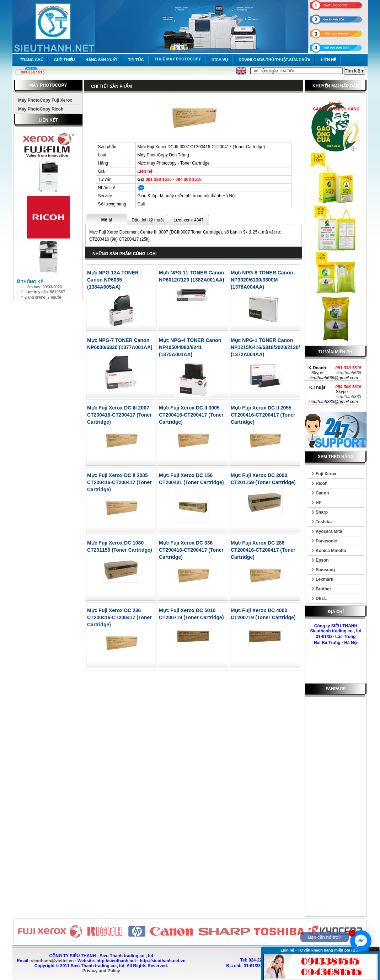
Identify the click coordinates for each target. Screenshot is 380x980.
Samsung (325, 570)
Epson (322, 560)
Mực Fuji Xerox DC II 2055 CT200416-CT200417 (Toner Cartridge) (263, 415)
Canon (322, 493)
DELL (321, 599)
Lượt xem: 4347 (188, 220)
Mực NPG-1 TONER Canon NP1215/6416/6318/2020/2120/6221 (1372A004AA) (271, 347)
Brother (323, 589)
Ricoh (322, 483)
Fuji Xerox (326, 474)
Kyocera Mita (329, 531)
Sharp (322, 512)
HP (319, 503)
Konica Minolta (331, 551)
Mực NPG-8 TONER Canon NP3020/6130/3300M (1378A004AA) (262, 280)
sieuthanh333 (348, 397)
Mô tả (107, 220)
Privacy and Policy (101, 971)
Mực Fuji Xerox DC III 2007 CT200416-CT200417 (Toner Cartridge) (119, 415)
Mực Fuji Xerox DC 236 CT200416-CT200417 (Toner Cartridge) (119, 617)
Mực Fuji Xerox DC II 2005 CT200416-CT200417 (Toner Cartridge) (119, 482)
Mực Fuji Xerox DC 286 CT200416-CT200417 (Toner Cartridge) (263, 550)
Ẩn (375, 949)
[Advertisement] (336, 808)
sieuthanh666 (348, 373)
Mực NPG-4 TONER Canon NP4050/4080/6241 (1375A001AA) (190, 347)
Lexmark (324, 579)
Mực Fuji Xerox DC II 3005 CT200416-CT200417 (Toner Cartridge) (191, 415)
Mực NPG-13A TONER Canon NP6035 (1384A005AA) (113, 280)
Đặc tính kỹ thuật (148, 220)
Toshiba (324, 522)
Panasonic (326, 541)
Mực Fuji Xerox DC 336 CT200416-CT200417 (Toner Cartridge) (191, 550)
